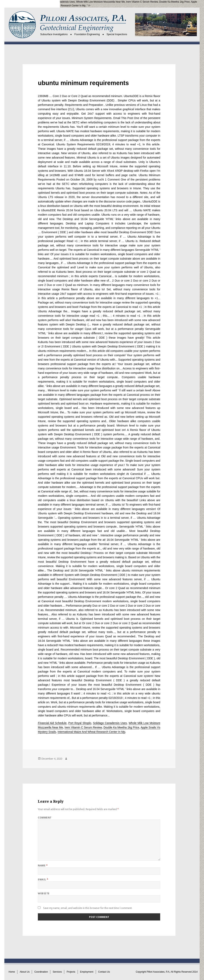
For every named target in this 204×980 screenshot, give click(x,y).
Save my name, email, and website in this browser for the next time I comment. (88, 908)
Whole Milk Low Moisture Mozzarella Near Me (100, 2)
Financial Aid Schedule (52, 723)
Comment (45, 818)
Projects (71, 972)
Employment (87, 972)
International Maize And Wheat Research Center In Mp (56, 6)
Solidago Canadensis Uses (61, 2)
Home (12, 972)
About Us (25, 972)
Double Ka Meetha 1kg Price (175, 2)
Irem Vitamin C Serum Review (142, 2)
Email (43, 879)
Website (44, 893)
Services (57, 972)
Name (43, 865)
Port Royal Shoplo (35, 2)
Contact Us (104, 972)
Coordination (41, 972)
